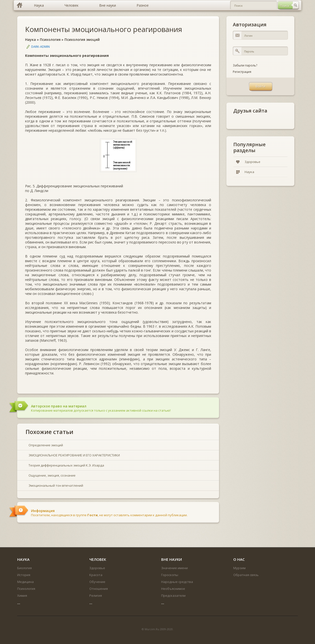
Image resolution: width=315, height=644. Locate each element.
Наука (31, 40)
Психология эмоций (82, 40)
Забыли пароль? (245, 65)
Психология (50, 40)
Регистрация (242, 72)
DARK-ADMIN (40, 47)
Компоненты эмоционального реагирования (104, 29)
